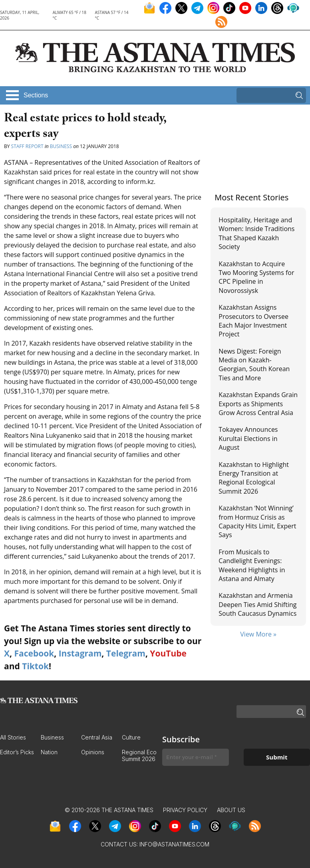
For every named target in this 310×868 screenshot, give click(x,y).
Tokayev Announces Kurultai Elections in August (248, 438)
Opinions (93, 752)
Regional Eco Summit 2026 (139, 755)
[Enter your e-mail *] (196, 757)
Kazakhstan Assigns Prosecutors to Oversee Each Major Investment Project (253, 321)
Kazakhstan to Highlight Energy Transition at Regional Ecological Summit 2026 (254, 478)
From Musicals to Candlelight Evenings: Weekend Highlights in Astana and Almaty (252, 565)
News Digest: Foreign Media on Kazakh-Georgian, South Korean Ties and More (254, 365)
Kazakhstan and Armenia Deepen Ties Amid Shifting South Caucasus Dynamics (257, 604)
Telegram (126, 653)
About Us (231, 810)
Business (61, 146)
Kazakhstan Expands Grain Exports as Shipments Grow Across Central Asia (258, 404)
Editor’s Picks (17, 752)
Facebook (34, 653)
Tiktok (35, 666)
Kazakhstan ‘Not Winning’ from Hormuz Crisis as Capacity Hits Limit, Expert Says (257, 521)
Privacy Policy (185, 810)
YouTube (168, 653)
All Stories (13, 737)
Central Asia (97, 737)
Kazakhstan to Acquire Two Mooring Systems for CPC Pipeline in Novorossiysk (256, 277)
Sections (36, 95)
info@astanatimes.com (174, 844)
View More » (258, 634)
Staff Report (27, 146)
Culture (131, 737)
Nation (49, 752)
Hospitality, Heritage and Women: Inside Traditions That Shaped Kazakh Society (256, 233)
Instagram (80, 653)
